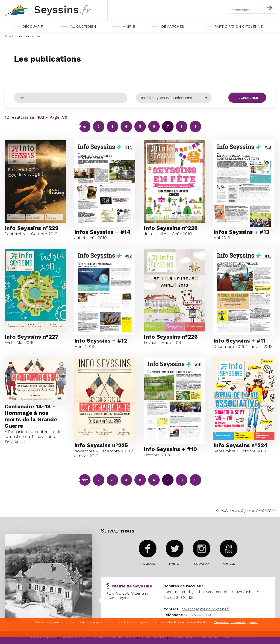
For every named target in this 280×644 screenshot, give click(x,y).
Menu (260, 2)
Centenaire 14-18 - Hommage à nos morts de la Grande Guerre (31, 416)
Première (85, 126)
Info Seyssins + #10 (170, 449)
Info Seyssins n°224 (240, 445)
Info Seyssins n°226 (171, 337)
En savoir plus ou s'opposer (236, 622)
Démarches (173, 26)
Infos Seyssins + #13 (241, 232)
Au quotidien (83, 26)
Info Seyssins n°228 (171, 228)
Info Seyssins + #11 (239, 341)
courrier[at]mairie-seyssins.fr (205, 609)
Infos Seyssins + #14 (102, 232)
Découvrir (33, 26)
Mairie (129, 26)
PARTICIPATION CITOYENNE (239, 26)
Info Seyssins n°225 (101, 445)
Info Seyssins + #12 (101, 341)
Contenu (270, 2)
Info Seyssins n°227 (32, 337)
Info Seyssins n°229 (32, 228)
